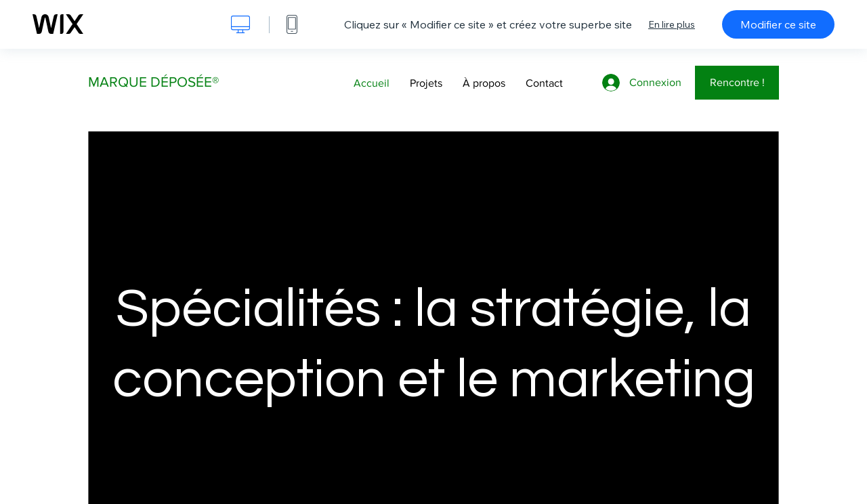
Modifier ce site (778, 24)
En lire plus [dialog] (672, 24)
